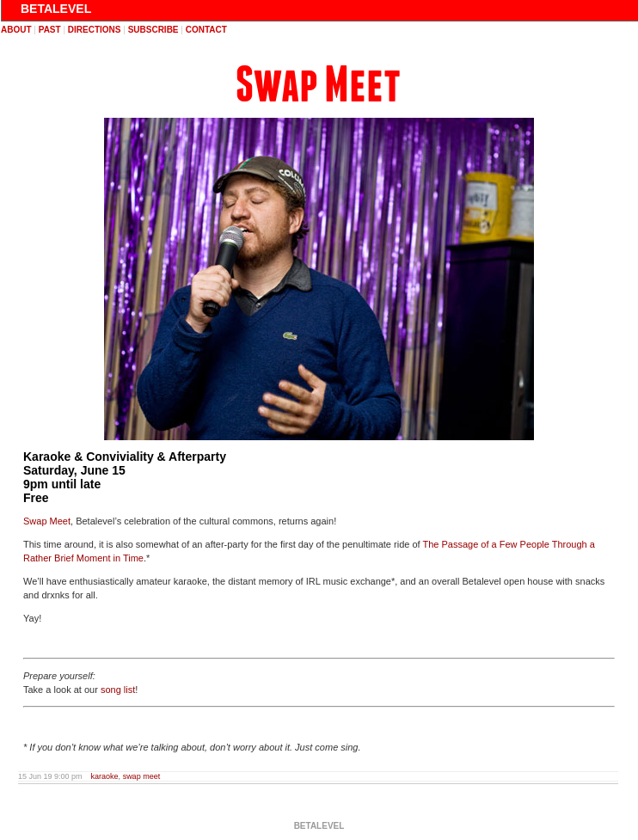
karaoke (105, 776)
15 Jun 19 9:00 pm (50, 776)
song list (118, 690)
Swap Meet (318, 85)
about (16, 30)
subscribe (153, 30)
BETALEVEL (56, 9)
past (50, 30)
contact (206, 30)
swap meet (142, 776)
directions (95, 30)
